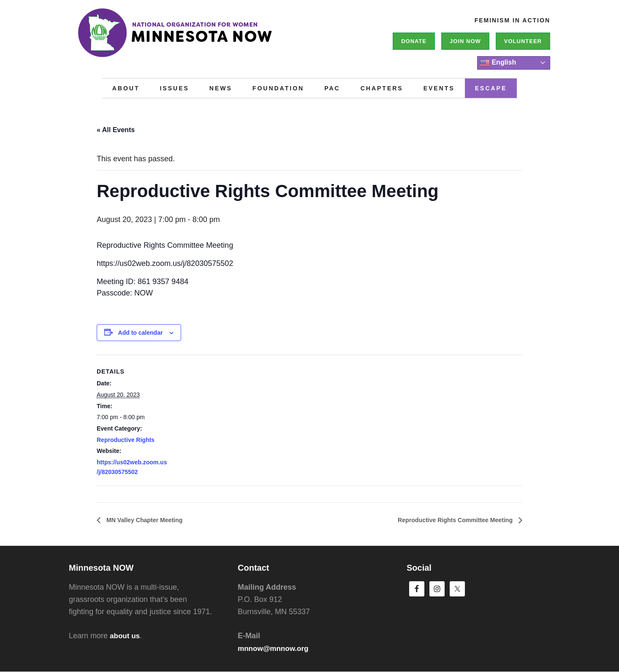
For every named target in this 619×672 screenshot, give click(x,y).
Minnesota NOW (195, 38)
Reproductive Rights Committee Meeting (448, 520)
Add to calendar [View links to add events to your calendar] (141, 333)
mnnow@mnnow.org (275, 648)
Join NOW (465, 41)
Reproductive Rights (126, 440)
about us (126, 636)
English (498, 63)
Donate (414, 41)
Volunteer (523, 41)
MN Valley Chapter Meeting (149, 520)
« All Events (116, 130)
